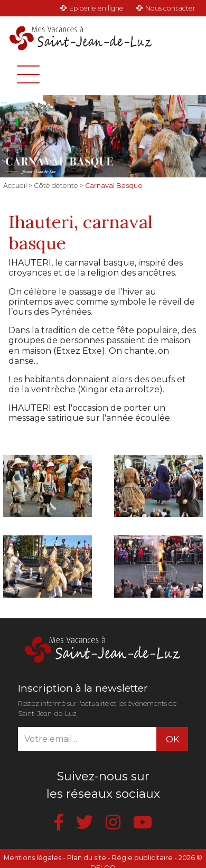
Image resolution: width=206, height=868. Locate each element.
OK (172, 739)
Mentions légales (32, 858)
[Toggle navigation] (28, 74)
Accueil (15, 186)
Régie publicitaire (142, 858)
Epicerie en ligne (96, 8)
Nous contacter (170, 8)
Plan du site (87, 858)
